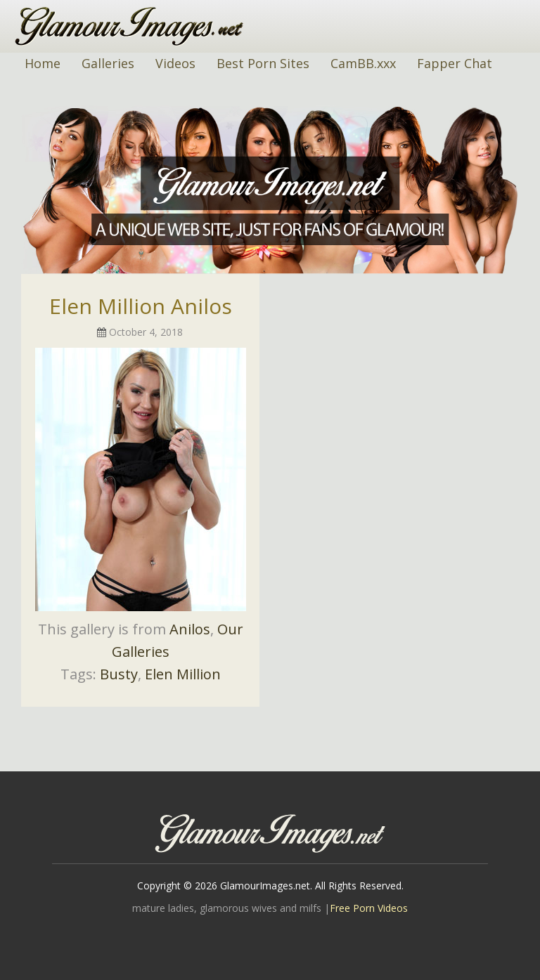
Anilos (190, 629)
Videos (175, 63)
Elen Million (183, 674)
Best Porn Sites (263, 63)
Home (43, 63)
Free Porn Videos (369, 908)
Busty (119, 674)
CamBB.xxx (363, 63)
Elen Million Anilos (141, 306)
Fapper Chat (455, 63)
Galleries (108, 63)
